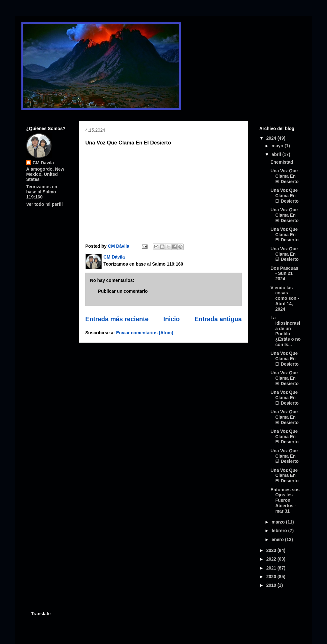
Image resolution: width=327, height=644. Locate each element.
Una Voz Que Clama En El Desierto (285, 176)
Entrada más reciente (117, 319)
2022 (272, 559)
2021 (272, 568)
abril (277, 154)
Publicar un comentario (123, 291)
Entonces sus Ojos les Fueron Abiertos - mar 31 (285, 500)
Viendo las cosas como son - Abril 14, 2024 (285, 298)
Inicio (171, 319)
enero (278, 539)
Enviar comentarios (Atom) (145, 333)
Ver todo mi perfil (44, 204)
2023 (272, 550)
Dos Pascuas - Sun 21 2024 (284, 274)
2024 (272, 138)
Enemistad (282, 162)
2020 (272, 577)
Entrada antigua (218, 319)
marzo (279, 522)
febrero (280, 531)
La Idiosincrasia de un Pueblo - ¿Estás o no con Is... (285, 331)
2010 (272, 585)
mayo (278, 146)
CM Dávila (43, 163)
